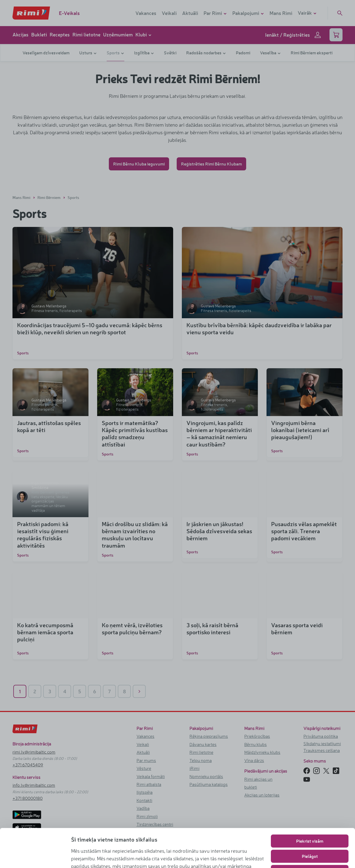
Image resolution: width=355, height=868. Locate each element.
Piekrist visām (310, 805)
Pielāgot (310, 820)
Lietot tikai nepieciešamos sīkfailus (310, 835)
